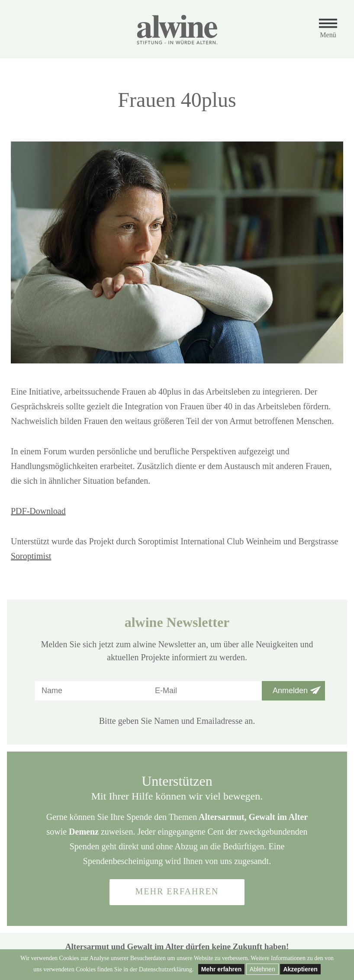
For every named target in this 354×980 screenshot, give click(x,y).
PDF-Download (38, 511)
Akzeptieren (300, 969)
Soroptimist (31, 556)
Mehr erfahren (221, 969)
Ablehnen (262, 969)
